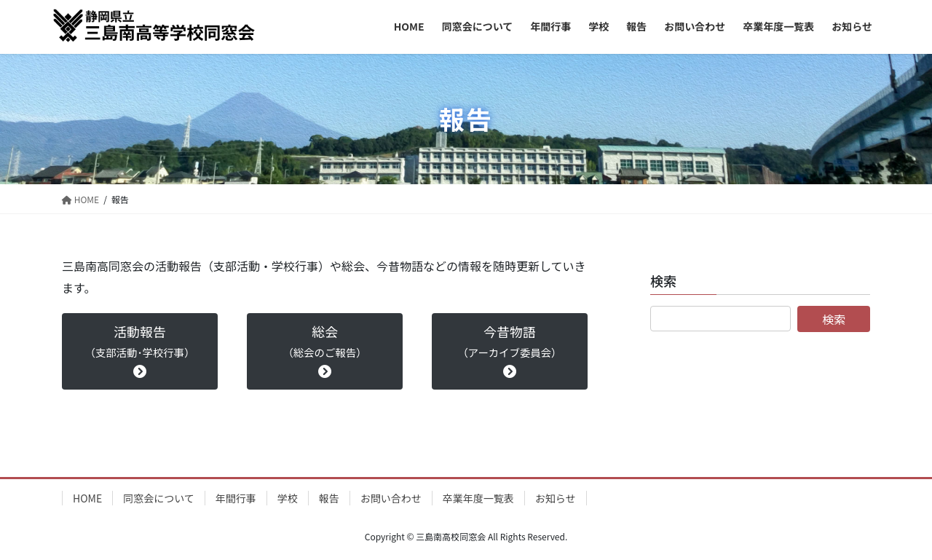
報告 (329, 498)
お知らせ (556, 498)
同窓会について (159, 498)
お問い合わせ (391, 498)
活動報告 (139, 350)
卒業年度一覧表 (478, 498)
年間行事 (236, 498)
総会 (324, 350)
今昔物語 (509, 350)
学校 (288, 498)
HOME (87, 498)
